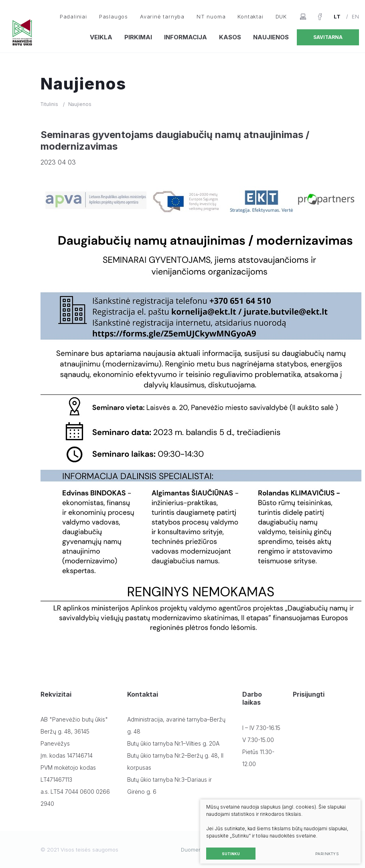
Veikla (101, 37)
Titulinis (49, 104)
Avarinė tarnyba (162, 16)
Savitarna (328, 37)
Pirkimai (138, 37)
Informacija (186, 37)
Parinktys (323, 850)
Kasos (230, 37)
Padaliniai (73, 16)
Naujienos (271, 37)
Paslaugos (114, 16)
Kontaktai (250, 16)
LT (337, 16)
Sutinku (227, 850)
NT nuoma (211, 16)
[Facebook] (320, 17)
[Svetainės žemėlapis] (303, 17)
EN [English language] (355, 16)
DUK (281, 16)
